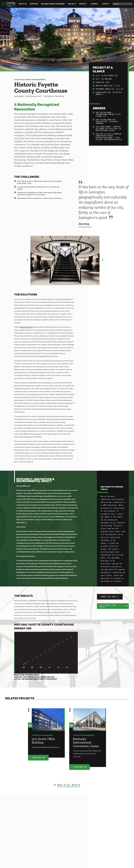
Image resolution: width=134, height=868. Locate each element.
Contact (106, 4)
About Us (23, 4)
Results (20, 9)
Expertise (34, 4)
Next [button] (102, 260)
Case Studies (30, 9)
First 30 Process (27, 327)
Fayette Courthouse (43, 9)
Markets (83, 4)
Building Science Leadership (53, 4)
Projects (72, 4)
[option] (65, 260)
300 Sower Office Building (43, 741)
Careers (94, 4)
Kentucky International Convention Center (86, 742)
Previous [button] (27, 260)
